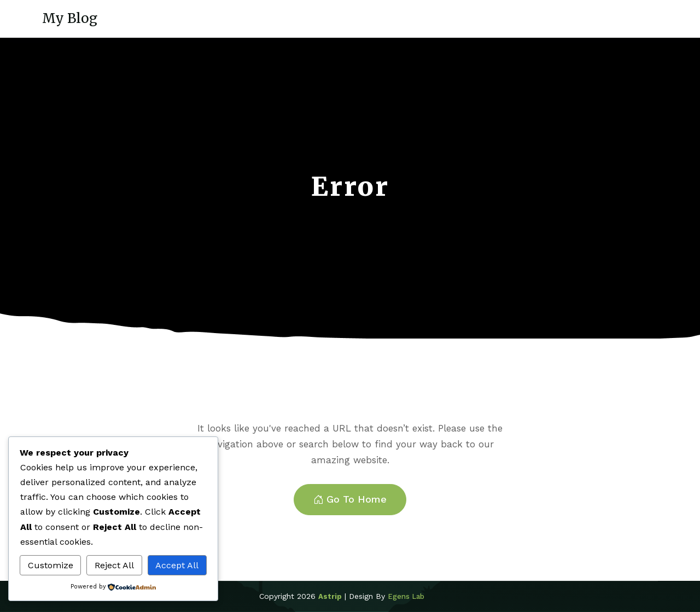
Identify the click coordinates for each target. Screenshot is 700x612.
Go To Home (350, 500)
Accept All (177, 565)
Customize (51, 565)
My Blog (70, 18)
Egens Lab (406, 596)
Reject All (114, 565)
